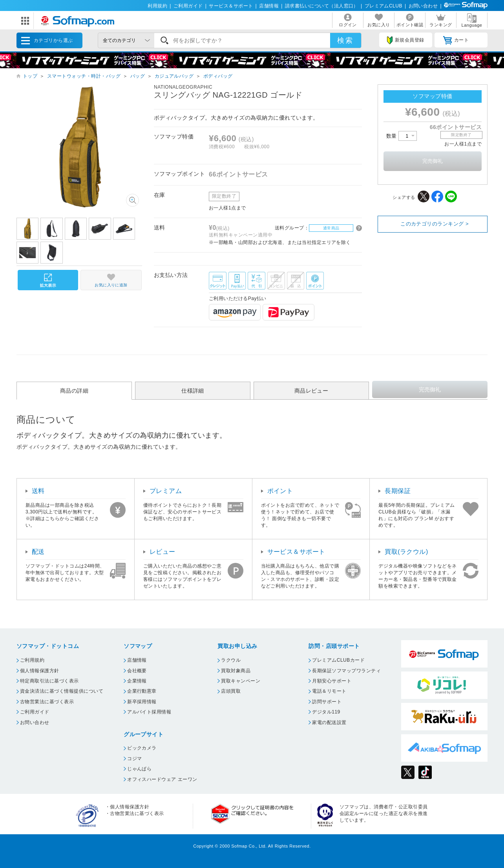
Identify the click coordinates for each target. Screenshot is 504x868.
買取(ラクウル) (406, 552)
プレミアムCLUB (383, 6)
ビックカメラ (142, 748)
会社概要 (137, 671)
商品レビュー (311, 391)
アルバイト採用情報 (149, 712)
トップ (30, 76)
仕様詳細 (193, 391)
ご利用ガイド (188, 6)
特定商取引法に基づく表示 (49, 681)
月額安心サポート (332, 681)
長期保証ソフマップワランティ (346, 671)
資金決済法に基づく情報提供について (62, 691)
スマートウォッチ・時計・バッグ (84, 76)
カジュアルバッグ (174, 76)
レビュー (163, 552)
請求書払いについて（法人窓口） (322, 6)
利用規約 (157, 6)
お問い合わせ (423, 6)
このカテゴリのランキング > (435, 224)
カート (456, 40)
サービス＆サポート (231, 6)
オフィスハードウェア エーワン (162, 779)
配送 (38, 552)
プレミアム (166, 491)
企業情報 (137, 681)
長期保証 (398, 491)
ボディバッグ (218, 76)
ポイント (280, 491)
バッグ (138, 76)
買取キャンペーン (241, 681)
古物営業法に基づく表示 (47, 702)
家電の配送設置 (329, 722)
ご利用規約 (32, 660)
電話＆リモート (329, 691)
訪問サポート (327, 702)
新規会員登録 (405, 40)
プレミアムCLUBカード (338, 660)
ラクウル (231, 660)
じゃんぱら (139, 769)
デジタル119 (326, 712)
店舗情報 (269, 6)
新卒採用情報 (142, 702)
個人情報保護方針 (40, 671)
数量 (402, 136)
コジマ (134, 759)
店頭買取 (231, 691)
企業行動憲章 (142, 691)
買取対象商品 (236, 671)
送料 (38, 491)
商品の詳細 (74, 391)
